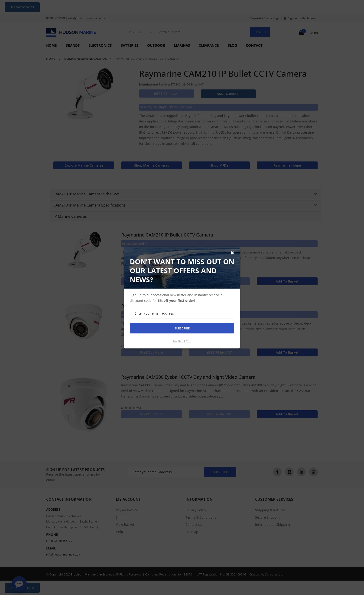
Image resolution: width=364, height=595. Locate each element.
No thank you (182, 341)
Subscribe (182, 328)
